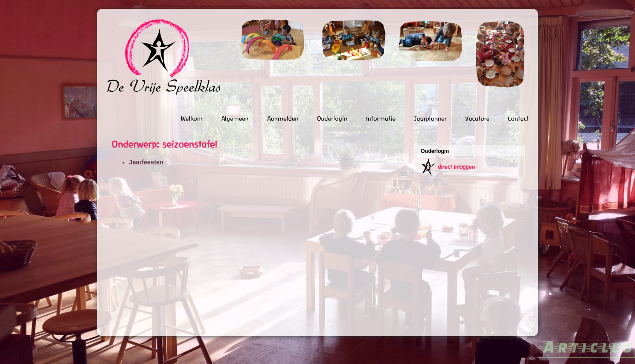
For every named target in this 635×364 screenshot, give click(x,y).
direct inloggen (456, 167)
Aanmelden (283, 119)
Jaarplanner (430, 119)
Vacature (477, 119)
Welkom (192, 119)
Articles (586, 346)
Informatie (381, 119)
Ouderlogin (332, 119)
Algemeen (235, 119)
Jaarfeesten (146, 162)
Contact (518, 119)
